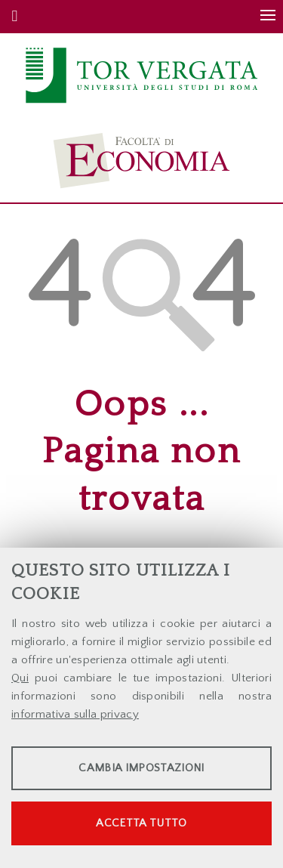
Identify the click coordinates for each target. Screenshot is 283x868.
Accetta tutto (141, 823)
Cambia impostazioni (141, 768)
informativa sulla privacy (75, 714)
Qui (20, 678)
